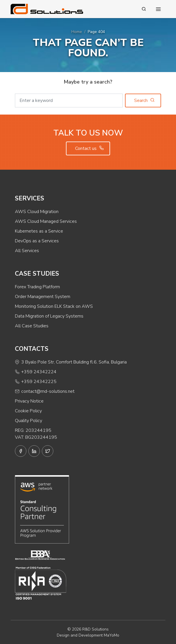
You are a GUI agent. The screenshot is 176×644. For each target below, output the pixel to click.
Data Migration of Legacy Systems (49, 316)
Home (77, 32)
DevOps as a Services (37, 241)
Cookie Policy (28, 411)
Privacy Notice (29, 401)
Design (63, 635)
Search (144, 100)
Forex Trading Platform (37, 287)
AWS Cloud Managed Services (46, 221)
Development (91, 635)
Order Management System (43, 297)
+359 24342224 (39, 372)
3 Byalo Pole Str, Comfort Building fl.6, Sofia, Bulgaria (74, 362)
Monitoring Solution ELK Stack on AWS (54, 306)
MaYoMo (112, 635)
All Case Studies (32, 326)
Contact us (89, 148)
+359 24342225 (39, 382)
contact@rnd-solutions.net (48, 391)
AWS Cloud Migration (37, 212)
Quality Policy (29, 421)
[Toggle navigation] (158, 9)
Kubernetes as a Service (39, 231)
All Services (27, 251)
